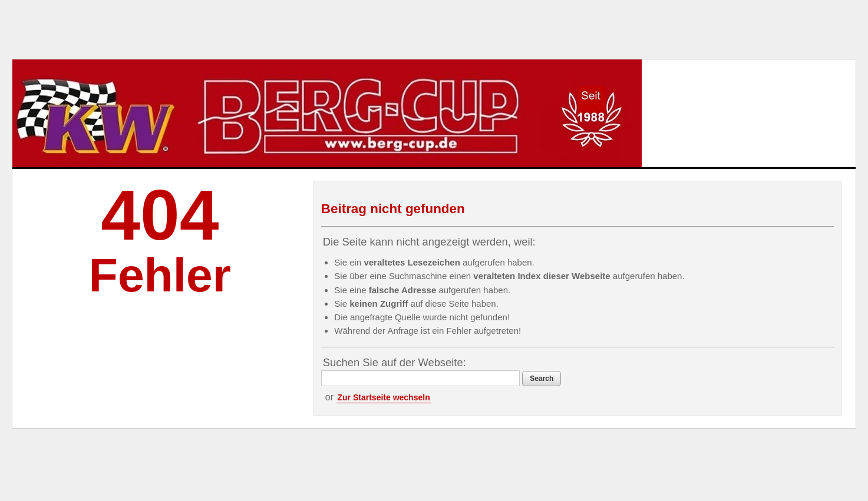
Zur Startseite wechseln (384, 397)
